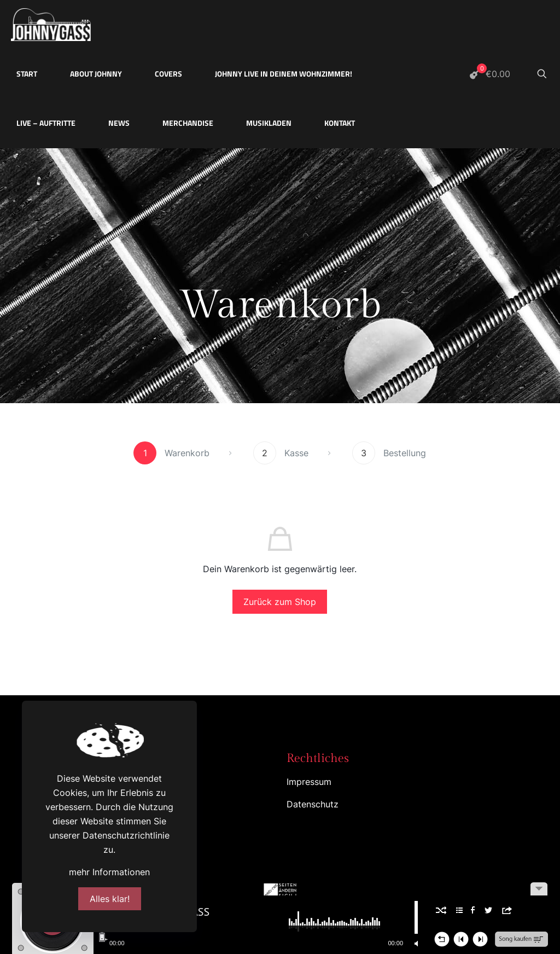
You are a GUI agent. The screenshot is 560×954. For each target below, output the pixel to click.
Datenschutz (313, 804)
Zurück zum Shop (280, 602)
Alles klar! (110, 899)
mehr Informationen (109, 872)
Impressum (309, 782)
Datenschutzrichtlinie (126, 835)
